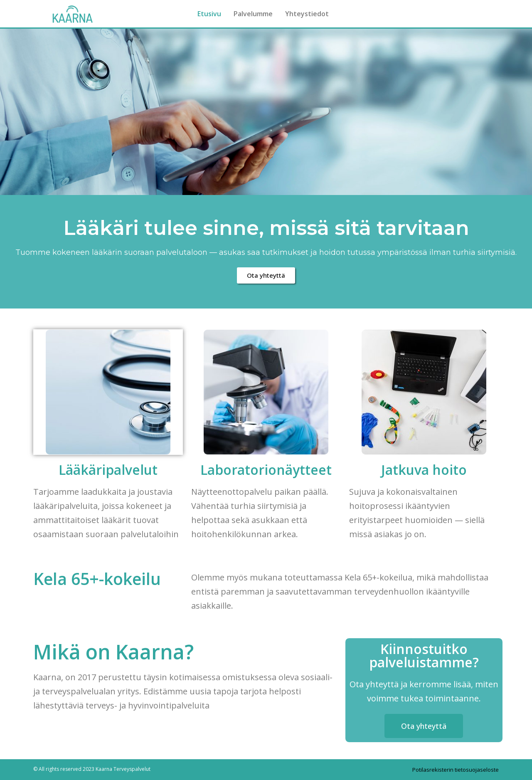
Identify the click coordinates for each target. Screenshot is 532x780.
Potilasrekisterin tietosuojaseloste (456, 770)
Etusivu (209, 14)
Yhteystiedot (307, 14)
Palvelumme (253, 14)
